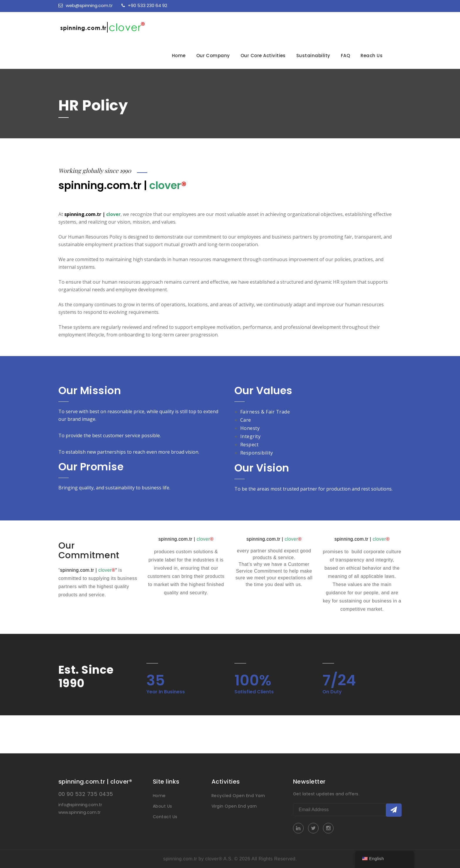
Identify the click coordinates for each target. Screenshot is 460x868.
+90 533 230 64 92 (144, 5)
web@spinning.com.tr (86, 5)
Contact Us (165, 817)
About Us (163, 806)
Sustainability (313, 56)
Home (179, 56)
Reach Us (372, 56)
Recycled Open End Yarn (238, 796)
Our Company (213, 56)
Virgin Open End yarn (234, 806)
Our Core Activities (263, 56)
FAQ (345, 56)
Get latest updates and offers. (326, 794)
